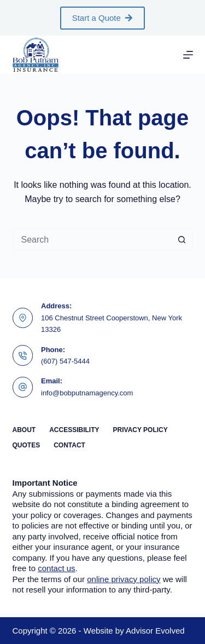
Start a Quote (103, 18)
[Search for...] (92, 240)
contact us (56, 568)
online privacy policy (124, 579)
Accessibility (74, 430)
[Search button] (182, 240)
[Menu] (188, 55)
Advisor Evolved (155, 631)
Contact (69, 445)
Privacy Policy (140, 430)
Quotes (27, 445)
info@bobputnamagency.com (87, 393)
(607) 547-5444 (65, 361)
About (24, 430)
